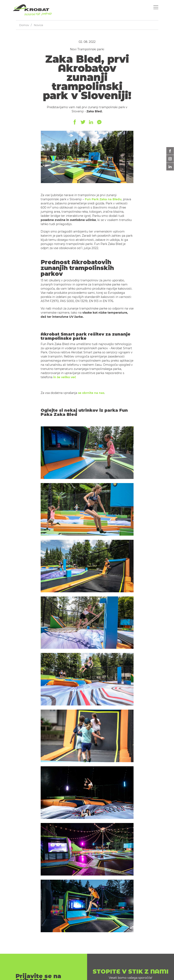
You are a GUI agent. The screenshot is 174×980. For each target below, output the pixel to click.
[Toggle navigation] (156, 7)
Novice (38, 25)
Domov (24, 25)
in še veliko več (65, 377)
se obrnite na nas (91, 393)
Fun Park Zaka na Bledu (103, 199)
